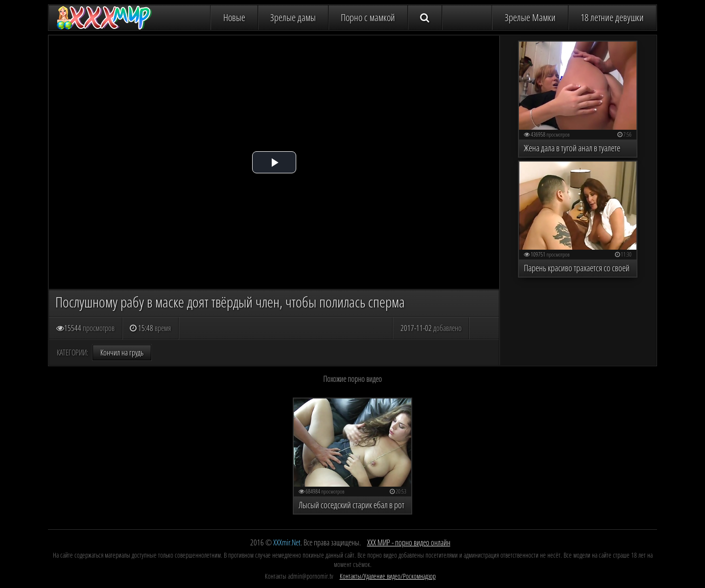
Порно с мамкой (368, 17)
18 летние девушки (612, 17)
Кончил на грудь (122, 353)
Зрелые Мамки (530, 17)
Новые (234, 17)
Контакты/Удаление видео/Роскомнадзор (388, 576)
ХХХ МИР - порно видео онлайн (409, 542)
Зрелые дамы (293, 17)
